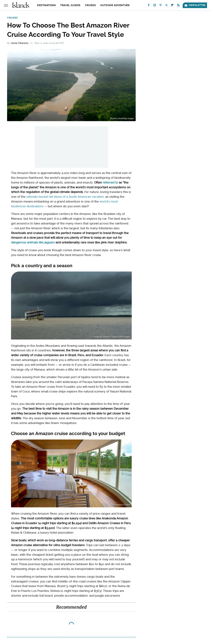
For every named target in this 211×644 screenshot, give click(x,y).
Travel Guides (70, 5)
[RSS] (178, 6)
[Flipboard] (172, 6)
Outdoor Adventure (115, 5)
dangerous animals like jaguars (33, 242)
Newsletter (195, 5)
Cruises (90, 5)
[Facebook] (149, 6)
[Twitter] (166, 6)
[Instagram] (155, 6)
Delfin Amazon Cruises (120, 505)
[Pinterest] (161, 6)
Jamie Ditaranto (20, 43)
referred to (110, 182)
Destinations (46, 5)
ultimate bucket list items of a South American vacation (65, 197)
